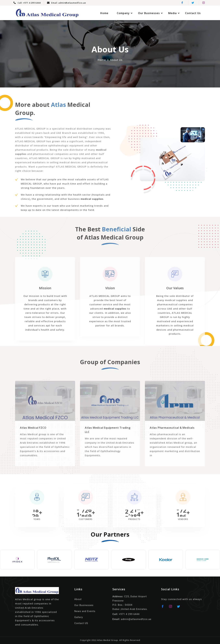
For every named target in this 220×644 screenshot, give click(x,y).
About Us (116, 60)
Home (104, 13)
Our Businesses (149, 13)
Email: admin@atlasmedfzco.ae (67, 3)
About (78, 599)
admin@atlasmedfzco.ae (136, 619)
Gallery (79, 617)
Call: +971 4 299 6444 (27, 3)
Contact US (81, 623)
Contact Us (193, 13)
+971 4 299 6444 (129, 614)
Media (172, 13)
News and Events (85, 611)
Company (123, 13)
